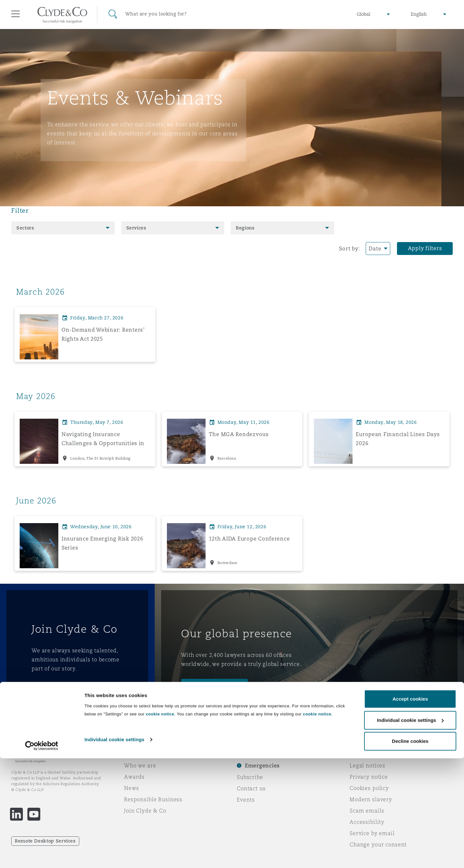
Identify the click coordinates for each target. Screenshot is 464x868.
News (131, 788)
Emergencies (262, 766)
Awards (134, 777)
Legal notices (367, 766)
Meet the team (209, 686)
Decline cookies (410, 851)
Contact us (251, 788)
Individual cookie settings (114, 849)
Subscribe (250, 777)
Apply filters (425, 248)
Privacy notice (369, 777)
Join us (49, 691)
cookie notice (160, 823)
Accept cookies (410, 809)
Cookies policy (369, 788)
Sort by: (349, 249)
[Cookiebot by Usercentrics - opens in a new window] (42, 855)
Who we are (140, 766)
